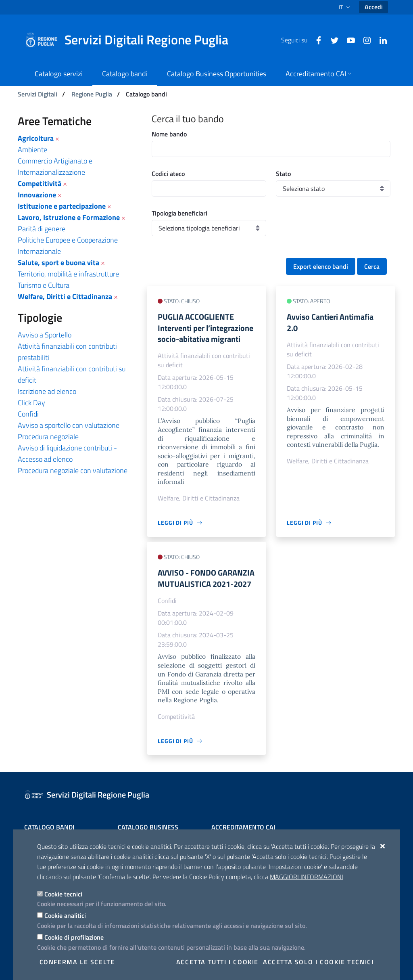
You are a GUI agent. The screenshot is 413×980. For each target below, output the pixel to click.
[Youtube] (348, 40)
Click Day (31, 403)
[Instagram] (364, 40)
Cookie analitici (65, 915)
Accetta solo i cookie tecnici (318, 962)
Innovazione (37, 195)
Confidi (28, 414)
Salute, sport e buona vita (58, 263)
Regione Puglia (92, 94)
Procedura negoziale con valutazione (73, 470)
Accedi (374, 7)
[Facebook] (315, 40)
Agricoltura (36, 138)
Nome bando (169, 134)
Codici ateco (168, 174)
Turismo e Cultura (44, 285)
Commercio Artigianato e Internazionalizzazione (55, 166)
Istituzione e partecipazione (62, 206)
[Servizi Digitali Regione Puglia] (131, 40)
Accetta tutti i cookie (217, 962)
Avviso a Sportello (45, 335)
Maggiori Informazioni (307, 877)
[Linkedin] (380, 40)
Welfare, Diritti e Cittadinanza (65, 296)
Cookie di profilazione (74, 937)
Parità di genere (42, 229)
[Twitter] (332, 40)
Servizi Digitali (38, 94)
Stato (283, 174)
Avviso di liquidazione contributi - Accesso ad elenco (67, 453)
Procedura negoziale (48, 437)
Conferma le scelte (77, 962)
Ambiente (32, 150)
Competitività (40, 183)
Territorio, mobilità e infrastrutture (68, 274)
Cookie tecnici (63, 894)
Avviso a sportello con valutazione (69, 425)
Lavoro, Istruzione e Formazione (69, 217)
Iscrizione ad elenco (47, 391)
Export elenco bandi (321, 266)
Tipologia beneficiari (179, 213)
